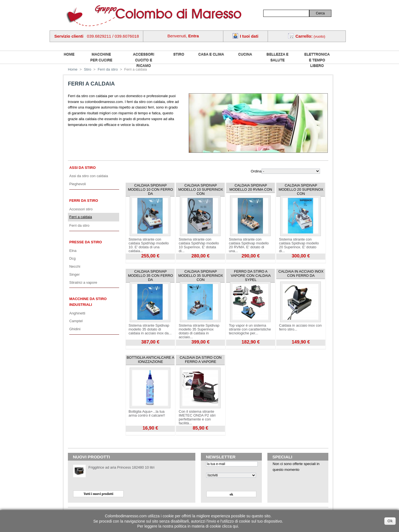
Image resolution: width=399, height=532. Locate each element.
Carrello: (304, 36)
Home (73, 69)
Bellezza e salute (277, 57)
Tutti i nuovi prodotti (98, 494)
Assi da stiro (82, 168)
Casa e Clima (211, 54)
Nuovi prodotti (91, 457)
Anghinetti (77, 313)
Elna (73, 251)
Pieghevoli (78, 184)
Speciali (282, 457)
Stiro (179, 54)
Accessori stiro (81, 209)
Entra (193, 36)
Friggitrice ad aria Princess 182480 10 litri (121, 467)
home (69, 54)
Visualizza (134, 262)
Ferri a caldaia (81, 217)
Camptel (76, 321)
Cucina (245, 54)
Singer (74, 274)
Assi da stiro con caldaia (89, 176)
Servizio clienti (69, 36)
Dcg (72, 258)
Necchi (75, 266)
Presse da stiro (86, 242)
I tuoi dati (249, 36)
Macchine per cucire (101, 57)
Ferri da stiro (108, 69)
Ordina (256, 171)
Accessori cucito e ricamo (144, 60)
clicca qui (230, 526)
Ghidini (75, 329)
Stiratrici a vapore (83, 282)
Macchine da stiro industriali (88, 302)
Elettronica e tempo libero (317, 60)
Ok (390, 521)
